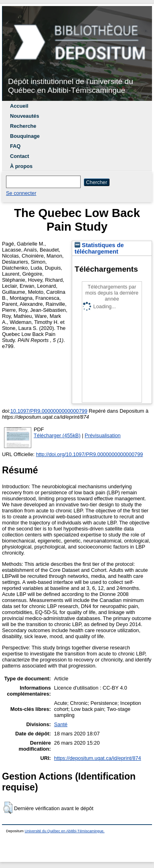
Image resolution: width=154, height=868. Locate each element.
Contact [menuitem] (20, 156)
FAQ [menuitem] (15, 146)
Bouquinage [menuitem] (25, 136)
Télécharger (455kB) (57, 435)
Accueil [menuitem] (19, 106)
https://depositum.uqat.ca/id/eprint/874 (98, 758)
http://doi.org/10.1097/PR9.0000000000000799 (90, 454)
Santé (61, 724)
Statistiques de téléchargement (99, 248)
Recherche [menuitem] (23, 126)
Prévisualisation (103, 435)
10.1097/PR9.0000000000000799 (49, 411)
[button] (8, 808)
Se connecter (21, 193)
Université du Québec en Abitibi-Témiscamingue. (65, 831)
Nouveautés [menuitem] (25, 116)
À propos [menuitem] (21, 166)
